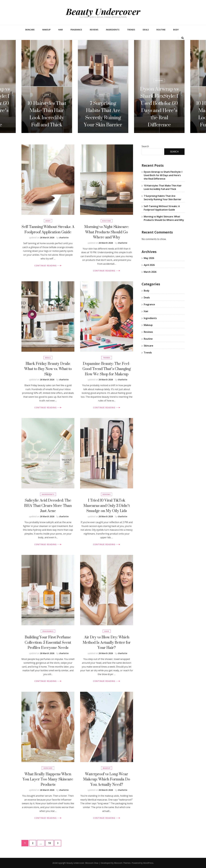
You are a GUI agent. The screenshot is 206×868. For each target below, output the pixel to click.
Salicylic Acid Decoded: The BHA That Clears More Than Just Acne (48, 505)
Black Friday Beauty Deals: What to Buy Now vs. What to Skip (48, 369)
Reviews (94, 30)
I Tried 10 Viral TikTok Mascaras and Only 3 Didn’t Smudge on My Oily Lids (107, 505)
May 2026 (149, 258)
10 (51, 842)
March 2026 (150, 272)
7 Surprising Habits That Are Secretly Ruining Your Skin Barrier (103, 114)
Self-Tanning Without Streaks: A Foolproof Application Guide (48, 229)
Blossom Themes (122, 863)
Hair (61, 30)
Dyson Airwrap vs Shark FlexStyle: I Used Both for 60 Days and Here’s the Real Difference (159, 107)
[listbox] (103, 86)
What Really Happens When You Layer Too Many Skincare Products (48, 779)
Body (176, 30)
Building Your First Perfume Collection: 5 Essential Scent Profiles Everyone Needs (48, 642)
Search (145, 146)
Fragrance (76, 30)
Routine (161, 30)
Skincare (30, 30)
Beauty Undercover (103, 11)
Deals (146, 30)
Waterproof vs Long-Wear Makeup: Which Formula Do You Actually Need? (107, 779)
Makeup (46, 30)
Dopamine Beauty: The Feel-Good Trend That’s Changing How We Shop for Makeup (107, 369)
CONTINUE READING (48, 265)
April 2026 (149, 265)
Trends (131, 30)
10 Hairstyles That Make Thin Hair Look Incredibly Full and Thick (47, 114)
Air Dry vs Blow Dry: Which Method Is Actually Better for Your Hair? (107, 642)
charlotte (64, 238)
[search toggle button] (183, 38)
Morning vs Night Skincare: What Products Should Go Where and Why (107, 232)
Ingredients (113, 30)
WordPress (148, 863)
